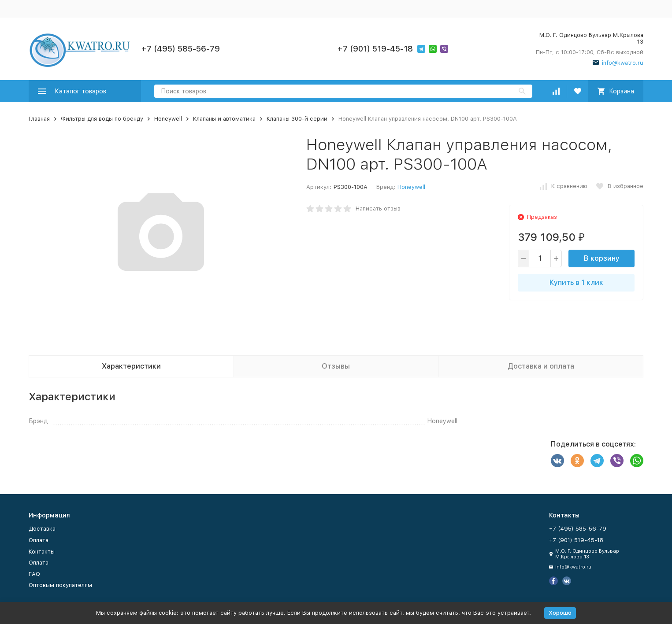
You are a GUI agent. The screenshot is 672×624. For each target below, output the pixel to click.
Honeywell (168, 119)
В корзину (602, 258)
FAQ (34, 574)
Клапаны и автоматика (224, 119)
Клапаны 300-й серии (297, 119)
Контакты (42, 552)
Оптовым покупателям (60, 585)
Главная (39, 119)
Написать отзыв (378, 209)
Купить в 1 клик (576, 282)
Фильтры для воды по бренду (102, 119)
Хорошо (560, 613)
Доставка (42, 529)
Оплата (39, 540)
